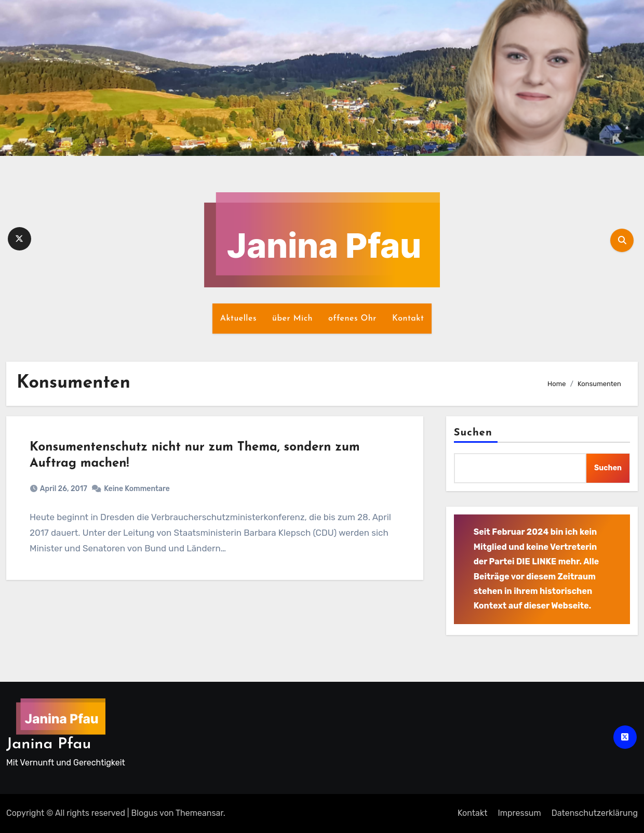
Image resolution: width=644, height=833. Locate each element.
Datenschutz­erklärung (595, 813)
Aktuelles (238, 319)
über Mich (292, 319)
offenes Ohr (352, 319)
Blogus (145, 813)
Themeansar (199, 813)
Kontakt (408, 319)
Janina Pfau (49, 744)
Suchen (473, 433)
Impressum (519, 813)
